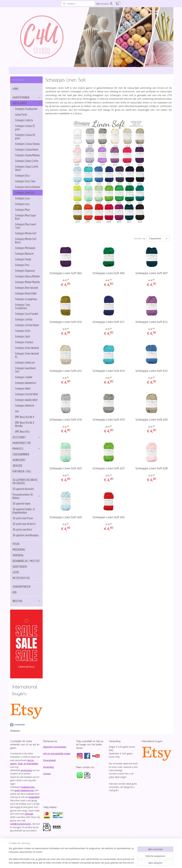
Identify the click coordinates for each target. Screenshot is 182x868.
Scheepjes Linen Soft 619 (109, 419)
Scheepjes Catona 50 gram (25, 137)
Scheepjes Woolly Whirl (26, 400)
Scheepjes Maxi (22, 210)
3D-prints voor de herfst (24, 524)
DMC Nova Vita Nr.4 (25, 417)
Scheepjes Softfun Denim (27, 325)
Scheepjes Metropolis (25, 248)
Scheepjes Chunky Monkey (27, 155)
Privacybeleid (49, 760)
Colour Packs (21, 115)
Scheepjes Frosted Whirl (26, 394)
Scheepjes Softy (23, 331)
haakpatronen (28, 787)
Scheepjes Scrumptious (26, 299)
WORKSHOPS (19, 460)
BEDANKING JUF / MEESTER (26, 561)
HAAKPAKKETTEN (22, 443)
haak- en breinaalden (28, 764)
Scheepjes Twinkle (24, 377)
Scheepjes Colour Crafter (27, 161)
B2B (15, 592)
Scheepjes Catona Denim (27, 150)
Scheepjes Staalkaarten (26, 109)
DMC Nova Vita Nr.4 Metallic (25, 424)
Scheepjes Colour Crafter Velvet (27, 168)
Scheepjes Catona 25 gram (25, 128)
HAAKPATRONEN (26, 98)
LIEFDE (16, 572)
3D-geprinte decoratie (23, 489)
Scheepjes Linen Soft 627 (109, 468)
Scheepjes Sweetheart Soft (25, 370)
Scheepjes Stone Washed (27, 348)
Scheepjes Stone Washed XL (27, 355)
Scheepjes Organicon (25, 271)
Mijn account (104, 4)
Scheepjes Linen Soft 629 (66, 517)
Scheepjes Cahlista (24, 120)
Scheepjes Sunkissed (25, 363)
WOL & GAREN (26, 103)
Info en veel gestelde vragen (57, 754)
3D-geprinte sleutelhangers (26, 535)
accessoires (26, 770)
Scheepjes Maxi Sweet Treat (25, 226)
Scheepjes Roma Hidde (26, 293)
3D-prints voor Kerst (22, 530)
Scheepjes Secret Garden (27, 314)
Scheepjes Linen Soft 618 (66, 419)
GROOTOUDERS (20, 567)
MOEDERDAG (19, 550)
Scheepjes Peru (22, 265)
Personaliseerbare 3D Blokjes (26, 496)
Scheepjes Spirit (23, 336)
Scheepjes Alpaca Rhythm (27, 276)
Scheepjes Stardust (24, 342)
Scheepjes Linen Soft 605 (109, 273)
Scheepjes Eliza (22, 176)
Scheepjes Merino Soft (26, 233)
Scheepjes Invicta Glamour (28, 187)
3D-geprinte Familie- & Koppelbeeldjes (24, 511)
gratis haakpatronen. (24, 790)
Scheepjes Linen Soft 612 (152, 321)
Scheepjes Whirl (23, 389)
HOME (16, 89)
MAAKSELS (26, 449)
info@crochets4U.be (21, 824)
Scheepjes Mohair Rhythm (27, 282)
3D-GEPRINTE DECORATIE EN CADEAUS (25, 482)
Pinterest (15, 730)
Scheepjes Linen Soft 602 (66, 273)
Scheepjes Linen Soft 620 (152, 419)
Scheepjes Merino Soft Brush (26, 241)
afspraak (29, 814)
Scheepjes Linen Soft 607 (152, 273)
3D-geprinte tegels (22, 504)
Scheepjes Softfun (24, 319)
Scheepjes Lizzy (22, 198)
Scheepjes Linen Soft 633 (109, 517)
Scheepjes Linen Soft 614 (109, 370)
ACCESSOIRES (26, 437)
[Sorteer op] (158, 238)
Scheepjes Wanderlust (26, 383)
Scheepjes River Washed (26, 288)
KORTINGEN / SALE (22, 471)
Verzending (48, 767)
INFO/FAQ (26, 601)
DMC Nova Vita (22, 432)
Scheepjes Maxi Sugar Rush (25, 217)
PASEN (16, 544)
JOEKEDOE (17, 466)
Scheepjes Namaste (24, 254)
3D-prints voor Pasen (23, 518)
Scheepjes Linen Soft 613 (66, 370)
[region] (71, 855)
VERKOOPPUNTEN (21, 587)
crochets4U (17, 725)
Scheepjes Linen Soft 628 (152, 468)
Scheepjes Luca (22, 204)
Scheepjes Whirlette (25, 406)
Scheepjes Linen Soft (25, 193)
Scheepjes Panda (23, 259)
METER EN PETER (21, 578)
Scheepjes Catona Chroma (27, 144)
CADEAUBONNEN (21, 454)
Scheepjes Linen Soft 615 (152, 370)
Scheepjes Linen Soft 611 (109, 321)
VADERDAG (18, 555)
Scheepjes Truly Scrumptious (22, 306)
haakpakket (34, 797)
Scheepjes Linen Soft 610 (66, 321)
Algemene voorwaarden (55, 747)
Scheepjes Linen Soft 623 (66, 468)
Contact (47, 774)
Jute (17, 411)
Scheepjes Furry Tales (25, 181)
